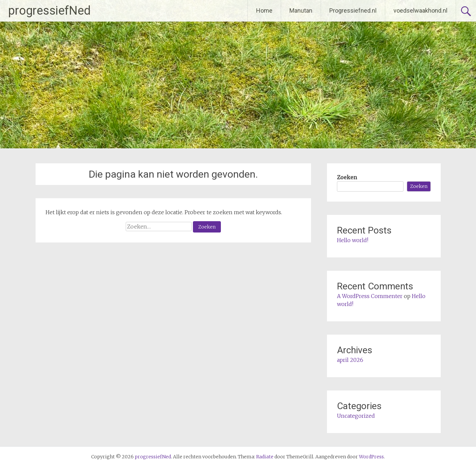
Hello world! (353, 240)
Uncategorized (356, 416)
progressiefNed (50, 11)
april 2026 (350, 360)
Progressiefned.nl (353, 10)
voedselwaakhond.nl (420, 10)
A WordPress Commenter (370, 296)
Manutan (301, 10)
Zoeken (347, 177)
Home (264, 10)
